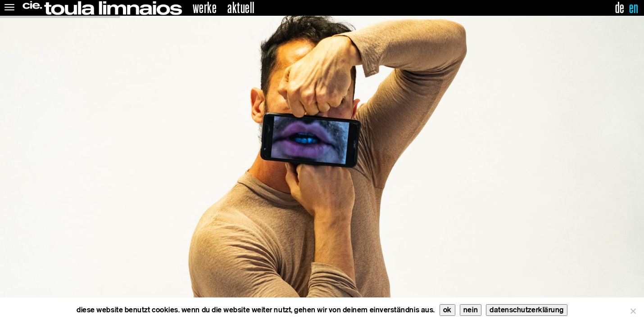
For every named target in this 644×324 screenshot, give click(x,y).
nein (471, 310)
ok (447, 310)
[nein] (633, 311)
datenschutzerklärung (527, 310)
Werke (205, 8)
